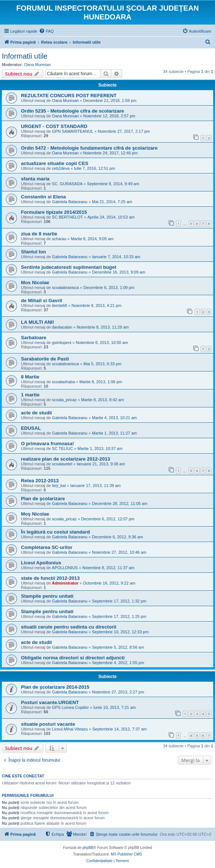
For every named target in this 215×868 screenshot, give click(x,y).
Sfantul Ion (33, 252)
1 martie (30, 395)
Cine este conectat (23, 776)
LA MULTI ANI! (37, 322)
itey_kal (59, 486)
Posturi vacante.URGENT (50, 702)
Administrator (65, 583)
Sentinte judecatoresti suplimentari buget (69, 267)
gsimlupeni (62, 343)
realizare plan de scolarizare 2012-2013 (66, 459)
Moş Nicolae (35, 514)
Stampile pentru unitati (47, 596)
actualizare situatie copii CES (55, 163)
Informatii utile (25, 56)
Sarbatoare (34, 338)
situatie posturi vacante (48, 724)
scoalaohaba (63, 382)
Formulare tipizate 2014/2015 (54, 212)
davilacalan (62, 327)
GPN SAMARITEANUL (72, 131)
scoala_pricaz (64, 400)
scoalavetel (62, 464)
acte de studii (36, 413)
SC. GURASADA (67, 184)
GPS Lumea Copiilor (70, 707)
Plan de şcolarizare (43, 499)
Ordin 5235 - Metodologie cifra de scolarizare (73, 111)
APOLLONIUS (65, 568)
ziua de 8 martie (39, 234)
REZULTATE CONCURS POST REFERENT (69, 96)
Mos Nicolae (35, 283)
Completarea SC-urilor (47, 547)
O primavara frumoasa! (47, 444)
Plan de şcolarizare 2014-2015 (55, 687)
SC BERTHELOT (67, 217)
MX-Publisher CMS (126, 854)
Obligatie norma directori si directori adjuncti (73, 658)
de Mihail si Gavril (42, 301)
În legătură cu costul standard (55, 532)
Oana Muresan (38, 65)
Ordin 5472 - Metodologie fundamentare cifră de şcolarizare (89, 148)
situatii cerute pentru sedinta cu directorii (69, 627)
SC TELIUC (62, 448)
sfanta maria (35, 179)
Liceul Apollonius (41, 563)
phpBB (88, 848)
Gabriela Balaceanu (70, 202)
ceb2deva (61, 168)
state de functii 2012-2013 (50, 578)
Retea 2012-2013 (40, 481)
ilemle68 (59, 305)
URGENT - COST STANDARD (54, 126)
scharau (59, 239)
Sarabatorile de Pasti (45, 359)
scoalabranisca (65, 287)
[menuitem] (46, 31)
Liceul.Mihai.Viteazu (70, 729)
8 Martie (30, 377)
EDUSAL (31, 428)
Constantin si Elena (43, 197)
